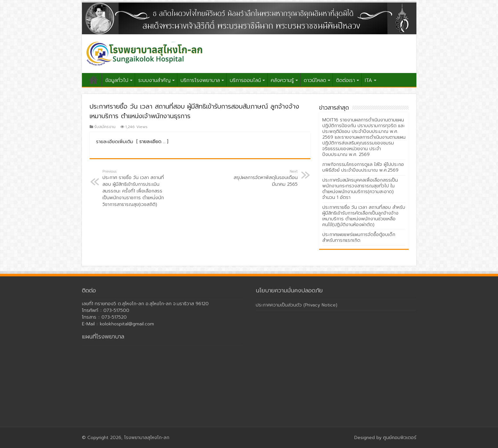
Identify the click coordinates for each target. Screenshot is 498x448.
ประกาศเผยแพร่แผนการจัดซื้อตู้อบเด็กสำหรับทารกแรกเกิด (359, 237)
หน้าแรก (93, 80)
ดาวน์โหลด (315, 80)
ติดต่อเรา (345, 80)
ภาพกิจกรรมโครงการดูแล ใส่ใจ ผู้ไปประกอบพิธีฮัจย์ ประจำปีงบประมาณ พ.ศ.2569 (363, 167)
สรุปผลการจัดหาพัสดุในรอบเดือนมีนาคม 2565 (265, 178)
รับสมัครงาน (105, 127)
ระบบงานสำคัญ (154, 80)
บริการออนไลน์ (245, 80)
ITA (369, 80)
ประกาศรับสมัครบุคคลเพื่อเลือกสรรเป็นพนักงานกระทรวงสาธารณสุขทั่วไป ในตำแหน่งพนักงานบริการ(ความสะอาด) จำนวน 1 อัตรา (360, 189)
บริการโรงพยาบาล (200, 80)
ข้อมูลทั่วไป (117, 80)
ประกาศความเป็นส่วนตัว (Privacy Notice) (297, 305)
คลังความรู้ (282, 80)
